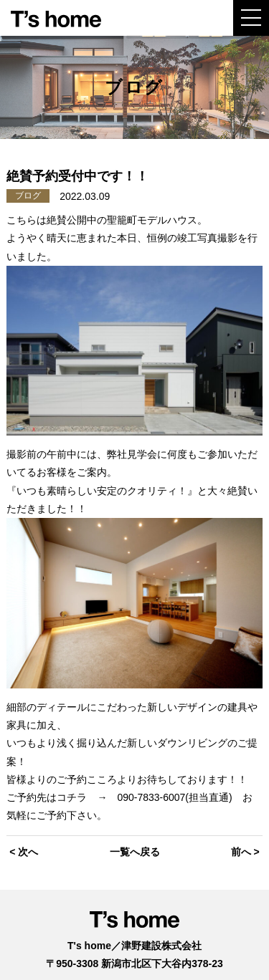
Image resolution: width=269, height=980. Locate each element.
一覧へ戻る (135, 852)
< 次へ (24, 852)
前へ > (245, 852)
